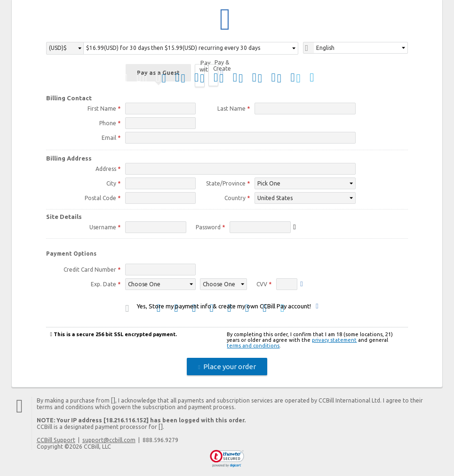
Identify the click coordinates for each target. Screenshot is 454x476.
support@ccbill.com (109, 441)
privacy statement (334, 341)
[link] (227, 460)
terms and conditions (253, 347)
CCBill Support (56, 441)
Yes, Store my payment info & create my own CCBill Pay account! (224, 307)
